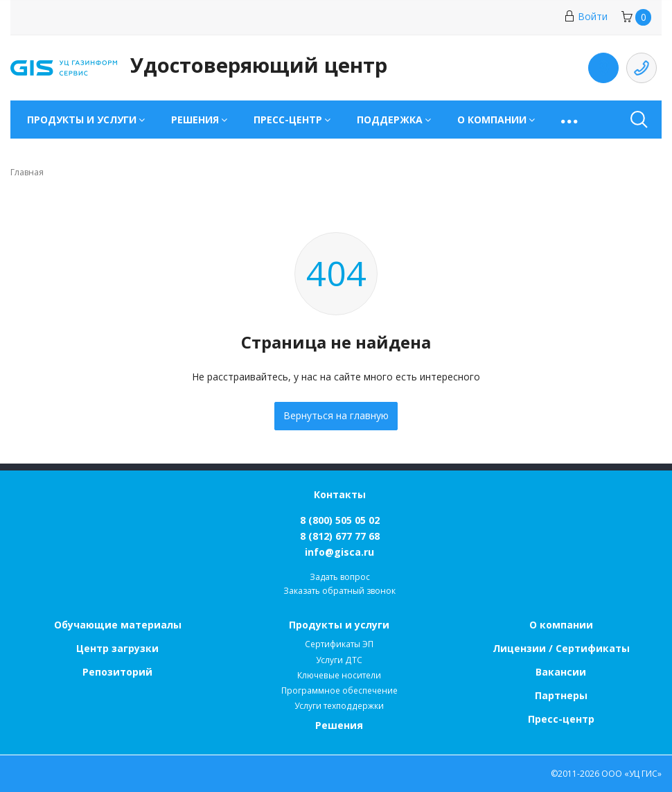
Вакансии (561, 672)
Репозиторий (117, 672)
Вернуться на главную (336, 415)
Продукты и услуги (339, 625)
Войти (586, 16)
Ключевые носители (339, 675)
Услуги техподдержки (339, 706)
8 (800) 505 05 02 (340, 520)
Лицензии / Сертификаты (561, 648)
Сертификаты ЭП (339, 644)
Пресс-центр (561, 719)
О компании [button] (492, 120)
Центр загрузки (117, 648)
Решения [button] (195, 120)
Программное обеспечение (339, 690)
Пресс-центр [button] (288, 120)
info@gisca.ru (339, 552)
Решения (339, 725)
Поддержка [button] (390, 120)
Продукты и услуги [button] (82, 120)
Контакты (340, 494)
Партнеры (561, 695)
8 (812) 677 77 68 (340, 536)
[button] (571, 120)
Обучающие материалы (118, 625)
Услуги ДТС (339, 660)
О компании (561, 625)
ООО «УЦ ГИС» (631, 774)
